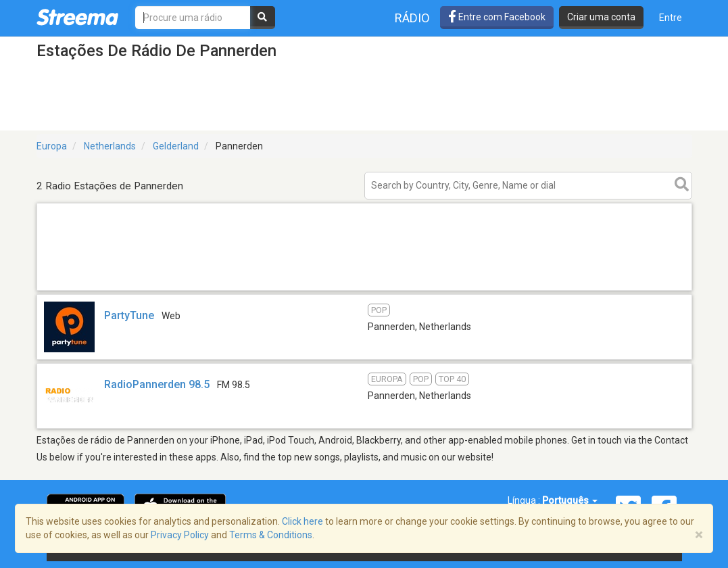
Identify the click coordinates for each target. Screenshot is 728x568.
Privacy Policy (180, 535)
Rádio (412, 18)
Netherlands (110, 146)
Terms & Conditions (271, 535)
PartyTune (129, 315)
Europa (52, 146)
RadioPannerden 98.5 (157, 384)
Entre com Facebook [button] (497, 17)
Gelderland (176, 146)
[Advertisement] (364, 290)
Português (570, 500)
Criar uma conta (601, 17)
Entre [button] (671, 18)
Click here (302, 521)
